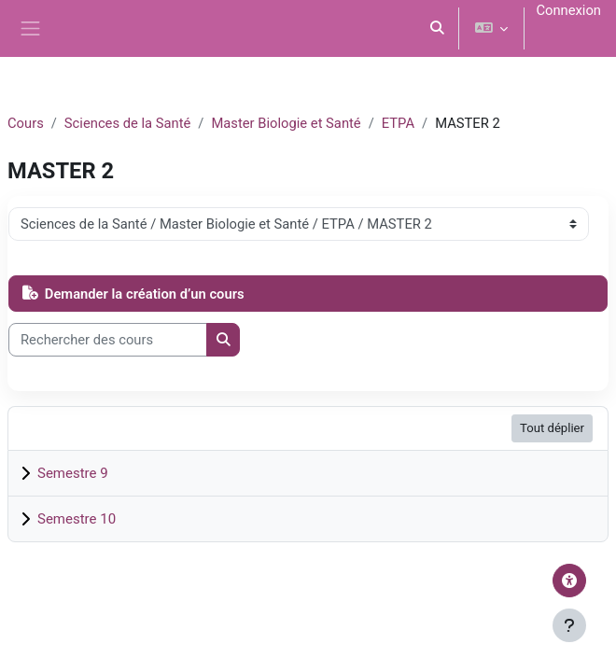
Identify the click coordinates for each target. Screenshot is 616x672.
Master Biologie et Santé (286, 123)
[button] (438, 28)
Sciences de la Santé (128, 123)
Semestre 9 (73, 473)
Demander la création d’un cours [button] (133, 294)
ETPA (398, 123)
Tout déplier (552, 428)
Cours (26, 123)
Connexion (568, 10)
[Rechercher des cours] (108, 340)
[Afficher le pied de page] (569, 625)
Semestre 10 (77, 519)
